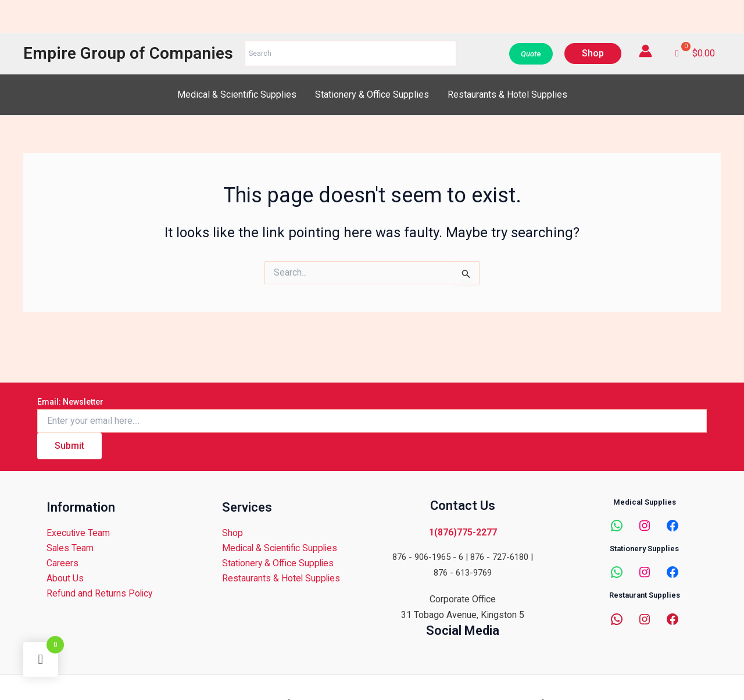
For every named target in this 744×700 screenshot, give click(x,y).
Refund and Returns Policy (100, 594)
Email (70, 401)
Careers (62, 564)
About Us (65, 579)
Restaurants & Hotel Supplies (507, 94)
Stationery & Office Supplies (372, 94)
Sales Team (70, 548)
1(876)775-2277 (463, 532)
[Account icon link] (645, 51)
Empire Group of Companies (128, 53)
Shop (232, 533)
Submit (69, 445)
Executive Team (78, 533)
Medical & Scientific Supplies (237, 94)
